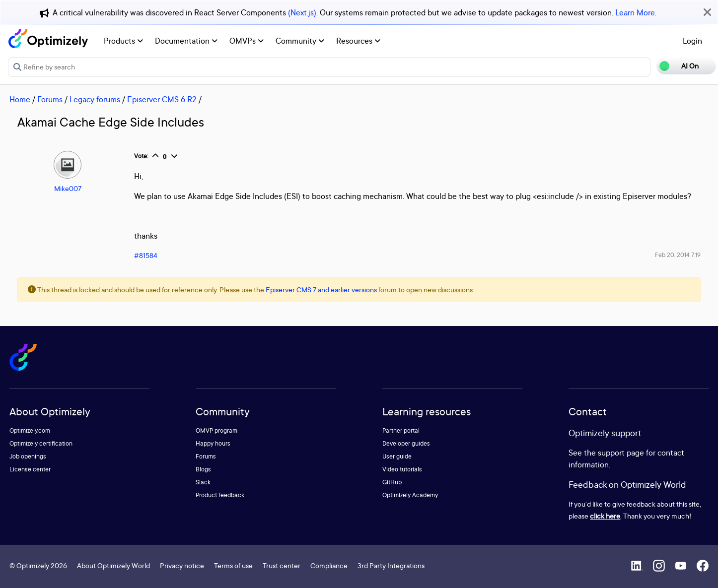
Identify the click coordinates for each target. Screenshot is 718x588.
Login (692, 41)
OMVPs (247, 41)
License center (30, 469)
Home (20, 99)
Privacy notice (182, 565)
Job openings (28, 456)
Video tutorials (402, 469)
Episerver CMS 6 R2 (162, 99)
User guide (397, 456)
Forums (50, 99)
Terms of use (233, 565)
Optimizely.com (30, 430)
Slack (203, 482)
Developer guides (406, 443)
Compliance (329, 565)
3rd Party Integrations (391, 565)
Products (123, 41)
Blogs (203, 469)
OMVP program (216, 430)
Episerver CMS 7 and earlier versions (321, 290)
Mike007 (68, 188)
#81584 (146, 255)
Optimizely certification (41, 443)
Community (300, 41)
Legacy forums (95, 99)
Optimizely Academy (410, 495)
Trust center (282, 565)
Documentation (186, 41)
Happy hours (213, 443)
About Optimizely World (113, 565)
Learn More (635, 12)
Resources (358, 41)
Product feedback (220, 495)
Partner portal (401, 430)
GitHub (392, 482)
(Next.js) (302, 12)
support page (621, 453)
